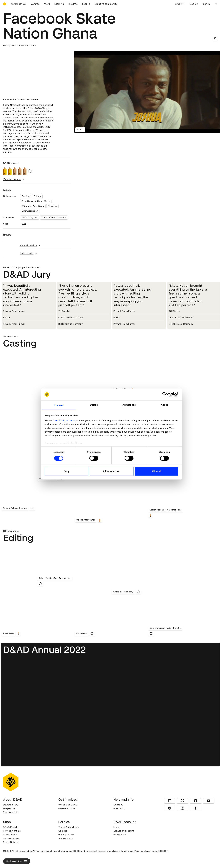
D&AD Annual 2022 (45, 650)
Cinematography (30, 211)
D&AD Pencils (11, 827)
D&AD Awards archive (23, 45)
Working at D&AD (68, 805)
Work (47, 4)
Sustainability (11, 812)
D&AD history (11, 805)
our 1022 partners (64, 420)
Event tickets (11, 842)
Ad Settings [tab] (129, 405)
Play (80, 130)
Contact (118, 805)
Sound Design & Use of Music (36, 201)
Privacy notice (66, 835)
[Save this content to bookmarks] (215, 38)
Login (117, 827)
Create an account (124, 831)
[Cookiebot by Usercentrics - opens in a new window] (165, 395)
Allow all (156, 471)
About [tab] (164, 405)
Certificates (10, 835)
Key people (9, 808)
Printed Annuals (12, 831)
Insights (73, 4)
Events (86, 4)
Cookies (63, 831)
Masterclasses (11, 838)
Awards (35, 4)
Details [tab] (94, 405)
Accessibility (66, 838)
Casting (26, 196)
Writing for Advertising (33, 206)
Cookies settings (17, 861)
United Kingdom (30, 218)
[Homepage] (5, 4)
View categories (14, 179)
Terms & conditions (69, 827)
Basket (194, 4)
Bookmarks (120, 835)
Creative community (106, 4)
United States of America (54, 218)
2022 (24, 224)
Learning (59, 4)
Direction (52, 206)
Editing (37, 196)
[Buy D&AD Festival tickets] (19, 4)
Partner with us (67, 808)
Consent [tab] (59, 405)
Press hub (119, 808)
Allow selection (111, 471)
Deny (66, 471)
